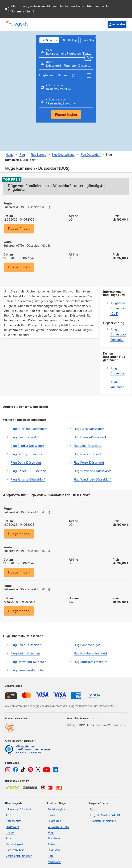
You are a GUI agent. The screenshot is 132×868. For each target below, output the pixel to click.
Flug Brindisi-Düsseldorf (27, 446)
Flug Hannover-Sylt (87, 645)
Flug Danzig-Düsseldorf (27, 454)
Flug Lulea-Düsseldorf (89, 429)
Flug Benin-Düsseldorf (26, 438)
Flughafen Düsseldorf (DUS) (118, 309)
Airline (73, 216)
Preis (116, 216)
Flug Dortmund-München (29, 662)
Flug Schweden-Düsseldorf (92, 471)
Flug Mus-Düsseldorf (88, 446)
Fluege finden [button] (19, 229)
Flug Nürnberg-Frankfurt (90, 654)
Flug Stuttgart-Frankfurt (90, 662)
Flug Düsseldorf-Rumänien (118, 335)
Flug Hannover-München (28, 671)
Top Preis (12, 180)
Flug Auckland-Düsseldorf (29, 429)
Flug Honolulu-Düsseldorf (29, 471)
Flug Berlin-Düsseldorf (26, 645)
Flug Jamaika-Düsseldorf (28, 480)
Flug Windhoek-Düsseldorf (92, 480)
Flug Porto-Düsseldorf (89, 463)
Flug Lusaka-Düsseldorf (90, 438)
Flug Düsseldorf (118, 371)
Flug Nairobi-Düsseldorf (90, 454)
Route (8, 203)
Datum (8, 216)
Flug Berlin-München (25, 654)
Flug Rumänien (117, 385)
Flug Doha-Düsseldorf (26, 463)
